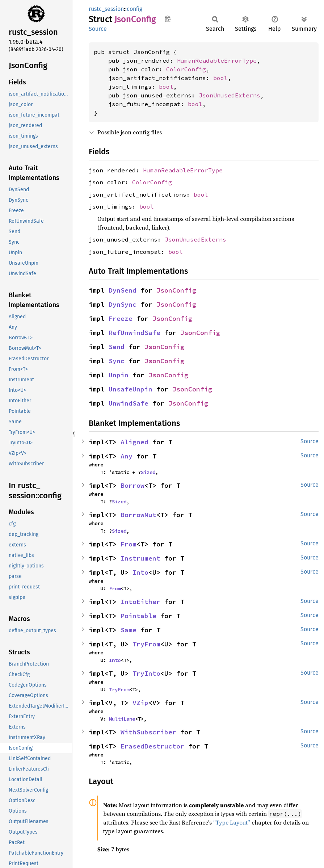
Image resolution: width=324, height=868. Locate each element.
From (129, 544)
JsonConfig (176, 290)
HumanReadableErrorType (217, 60)
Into (140, 572)
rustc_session (106, 9)
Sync (117, 361)
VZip (140, 703)
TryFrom (146, 644)
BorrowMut (138, 515)
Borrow (132, 485)
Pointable (138, 616)
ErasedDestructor (152, 746)
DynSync (123, 304)
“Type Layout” (232, 822)
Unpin (119, 375)
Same (129, 630)
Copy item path (168, 19)
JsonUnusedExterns (230, 95)
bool (220, 78)
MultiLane (122, 719)
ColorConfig (186, 69)
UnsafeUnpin (131, 389)
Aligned (134, 442)
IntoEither (140, 602)
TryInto (146, 673)
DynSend (123, 290)
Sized (148, 472)
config (134, 9)
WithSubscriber (148, 732)
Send (117, 347)
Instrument (140, 558)
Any (127, 456)
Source (98, 29)
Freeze (121, 318)
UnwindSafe (129, 403)
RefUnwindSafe (134, 333)
